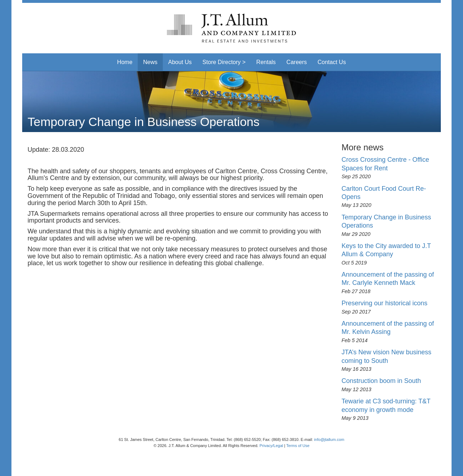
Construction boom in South (381, 381)
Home (125, 62)
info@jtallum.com (329, 439)
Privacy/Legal (271, 446)
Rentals (266, 62)
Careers (297, 62)
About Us (180, 62)
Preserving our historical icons (385, 303)
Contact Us (332, 62)
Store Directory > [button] (224, 62)
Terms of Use (298, 446)
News (150, 62)
